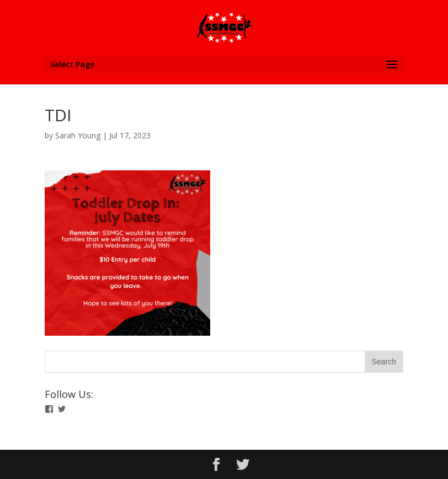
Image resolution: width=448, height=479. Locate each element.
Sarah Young (78, 135)
